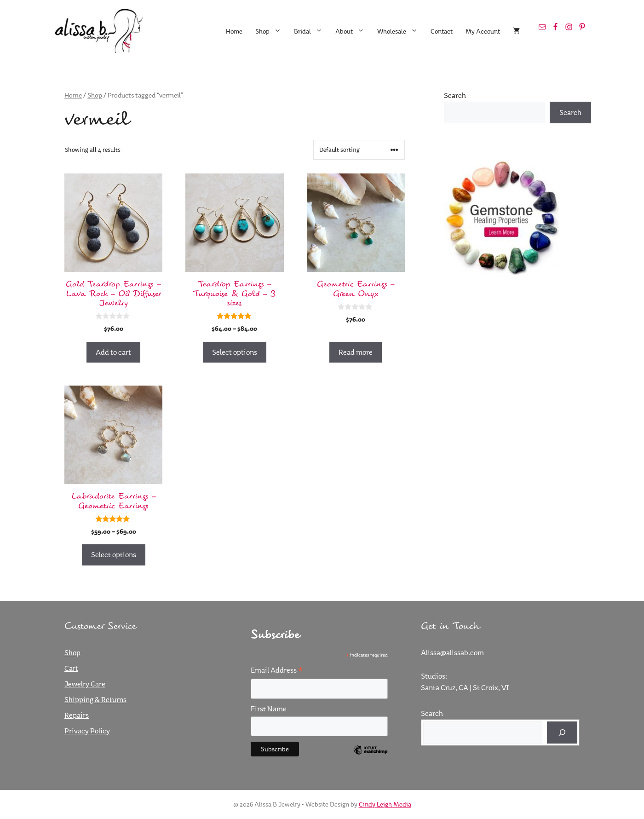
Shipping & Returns (95, 699)
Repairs (77, 715)
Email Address (277, 670)
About (353, 31)
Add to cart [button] (113, 352)
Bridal (311, 31)
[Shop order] (359, 150)
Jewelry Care (85, 684)
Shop (271, 31)
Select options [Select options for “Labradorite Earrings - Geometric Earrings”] (114, 554)
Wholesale (401, 31)
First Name (269, 709)
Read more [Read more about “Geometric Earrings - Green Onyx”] (356, 352)
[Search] (562, 732)
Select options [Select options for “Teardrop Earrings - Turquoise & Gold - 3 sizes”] (235, 352)
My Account (483, 31)
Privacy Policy (87, 731)
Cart (71, 668)
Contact (442, 31)
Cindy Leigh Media (385, 804)
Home (234, 31)
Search (455, 95)
